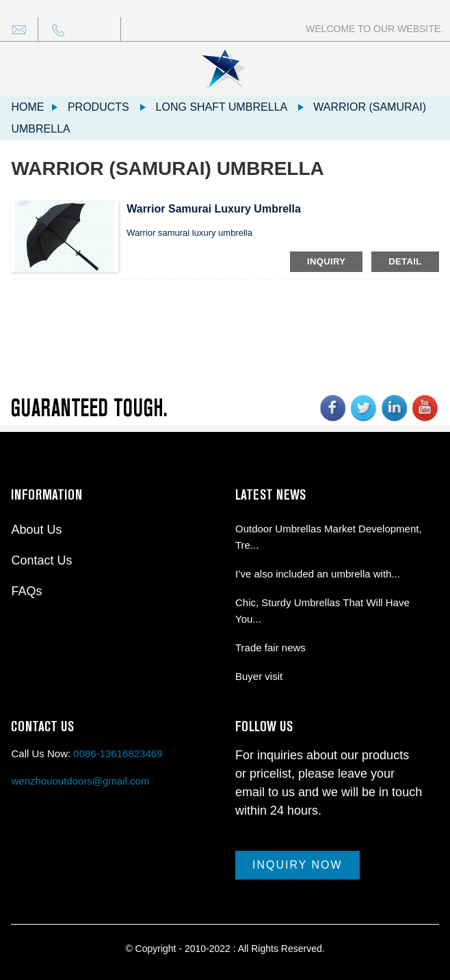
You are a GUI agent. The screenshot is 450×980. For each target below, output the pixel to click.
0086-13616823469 (118, 753)
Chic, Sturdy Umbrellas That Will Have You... (322, 611)
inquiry (326, 261)
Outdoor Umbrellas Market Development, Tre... (329, 537)
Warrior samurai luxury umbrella (214, 209)
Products (98, 107)
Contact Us (41, 560)
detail (405, 261)
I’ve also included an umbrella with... (318, 574)
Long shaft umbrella (222, 107)
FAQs (26, 591)
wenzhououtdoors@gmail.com (80, 781)
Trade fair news (270, 648)
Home (27, 107)
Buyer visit (259, 676)
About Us (36, 530)
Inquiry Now (297, 865)
